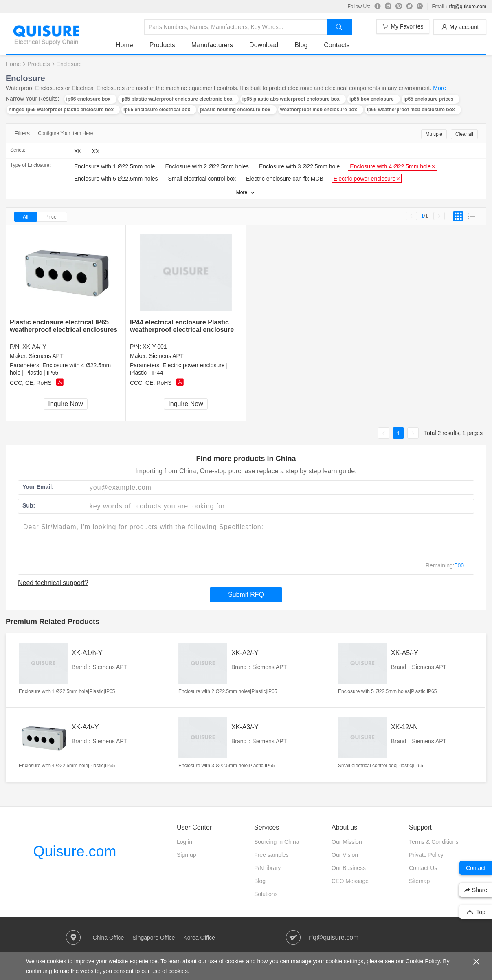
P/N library (267, 868)
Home (124, 45)
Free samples (271, 855)
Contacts (337, 45)
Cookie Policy (423, 961)
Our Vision (345, 855)
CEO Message (350, 881)
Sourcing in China (277, 842)
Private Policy (426, 855)
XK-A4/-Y (34, 347)
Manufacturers (212, 45)
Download (264, 45)
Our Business (349, 868)
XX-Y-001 (155, 347)
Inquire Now (65, 404)
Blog (301, 45)
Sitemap (419, 881)
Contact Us (423, 868)
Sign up (186, 855)
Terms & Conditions (434, 842)
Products (162, 45)
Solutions (266, 894)
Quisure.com (75, 851)
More (439, 88)
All (25, 217)
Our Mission (347, 842)
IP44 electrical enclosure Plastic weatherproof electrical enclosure (182, 326)
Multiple (434, 134)
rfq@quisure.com (468, 7)
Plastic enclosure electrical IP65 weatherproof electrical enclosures (64, 326)
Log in (184, 842)
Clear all (464, 134)
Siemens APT (46, 356)
